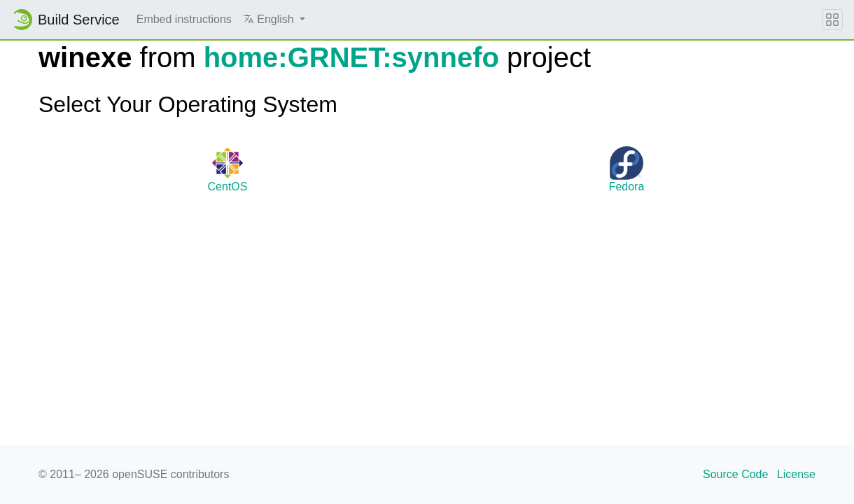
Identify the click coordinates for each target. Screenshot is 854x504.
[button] (274, 20)
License (796, 474)
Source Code (735, 474)
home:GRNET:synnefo (351, 57)
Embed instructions (184, 19)
